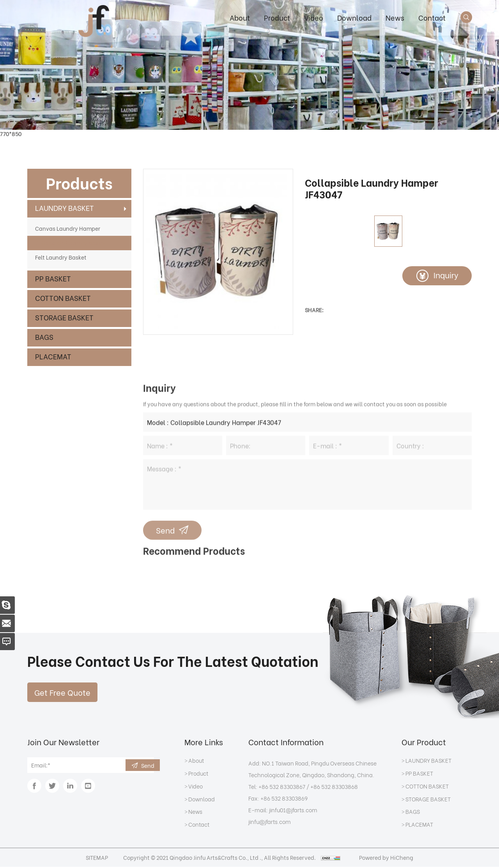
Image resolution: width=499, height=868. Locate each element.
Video (313, 17)
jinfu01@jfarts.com (293, 811)
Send (148, 766)
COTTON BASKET (63, 298)
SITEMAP (95, 858)
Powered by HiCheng (388, 858)
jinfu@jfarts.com (270, 823)
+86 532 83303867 (282, 788)
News (395, 17)
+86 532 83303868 (334, 788)
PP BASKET (53, 278)
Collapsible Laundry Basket (71, 243)
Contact (432, 17)
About (239, 17)
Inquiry (446, 275)
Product (277, 17)
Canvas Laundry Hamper (68, 228)
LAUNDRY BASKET (65, 208)
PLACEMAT (53, 356)
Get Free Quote (62, 693)
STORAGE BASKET (64, 317)
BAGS (44, 337)
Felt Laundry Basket (61, 257)
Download (354, 17)
